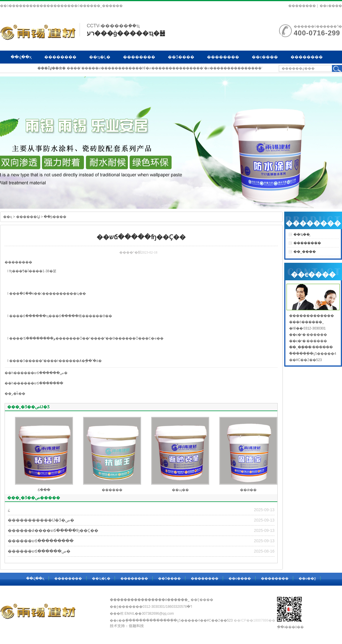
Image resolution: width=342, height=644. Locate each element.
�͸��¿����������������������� (9, 510)
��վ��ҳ (21, 57)
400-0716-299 (317, 33)
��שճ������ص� (47, 373)
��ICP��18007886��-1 (256, 620)
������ (112, 490)
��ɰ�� (180, 490)
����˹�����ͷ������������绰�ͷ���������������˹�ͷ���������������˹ (165, 68)
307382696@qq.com (158, 614)
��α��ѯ (21, 70)
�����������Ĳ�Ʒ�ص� (41, 520)
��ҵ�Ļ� (100, 57)
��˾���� (305, 252)
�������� (302, 6)
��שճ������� (45, 383)
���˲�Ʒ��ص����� (34, 498)
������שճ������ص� (39, 551)
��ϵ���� (331, 6)
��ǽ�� (248, 490)
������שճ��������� (41, 541)
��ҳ (8, 217)
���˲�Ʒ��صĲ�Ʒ (28, 407)
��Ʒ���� (181, 57)
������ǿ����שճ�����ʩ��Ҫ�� (53, 530)
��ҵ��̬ (302, 234)
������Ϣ (28, 217)
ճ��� (29, 316)
